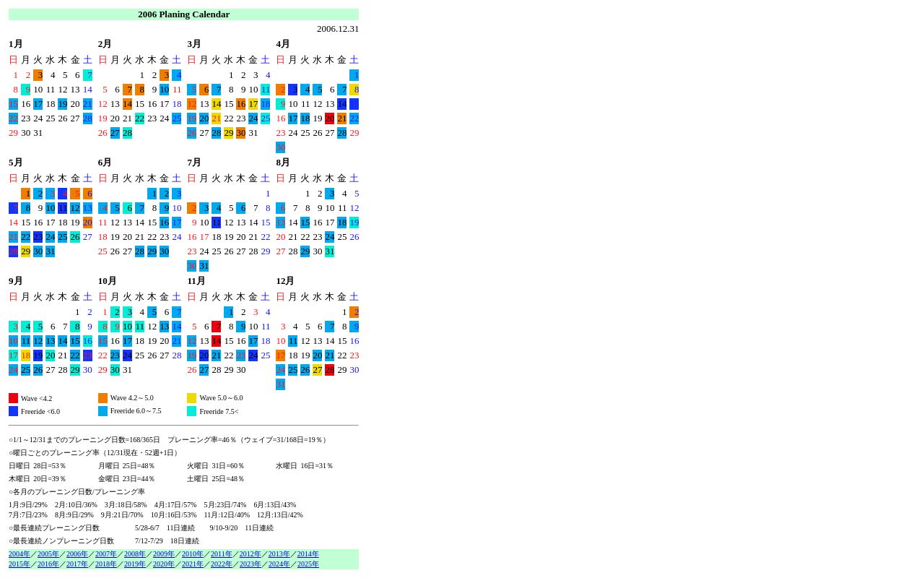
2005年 (48, 554)
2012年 (250, 554)
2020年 (164, 564)
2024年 (279, 564)
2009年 (164, 554)
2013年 (279, 554)
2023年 (250, 564)
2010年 (193, 554)
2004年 (19, 554)
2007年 (106, 554)
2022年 (222, 564)
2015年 (19, 564)
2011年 (222, 554)
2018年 (106, 564)
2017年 (77, 564)
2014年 (308, 554)
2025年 (308, 564)
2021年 (193, 564)
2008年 (135, 554)
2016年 (48, 564)
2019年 (135, 564)
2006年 (77, 554)
